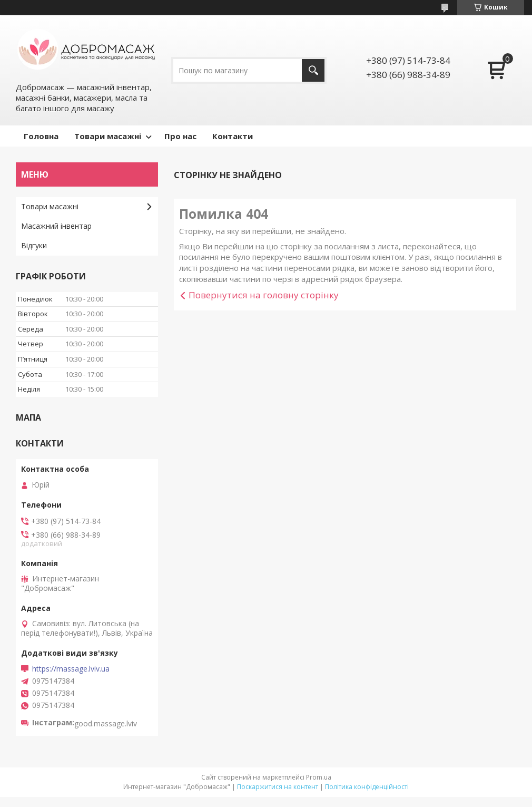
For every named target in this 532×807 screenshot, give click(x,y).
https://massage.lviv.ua (71, 669)
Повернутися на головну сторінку (264, 295)
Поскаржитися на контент (278, 787)
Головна (41, 136)
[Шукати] (313, 70)
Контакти (233, 136)
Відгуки (34, 245)
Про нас (180, 136)
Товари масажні (108, 136)
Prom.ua (319, 777)
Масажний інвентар (56, 226)
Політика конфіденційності (367, 787)
